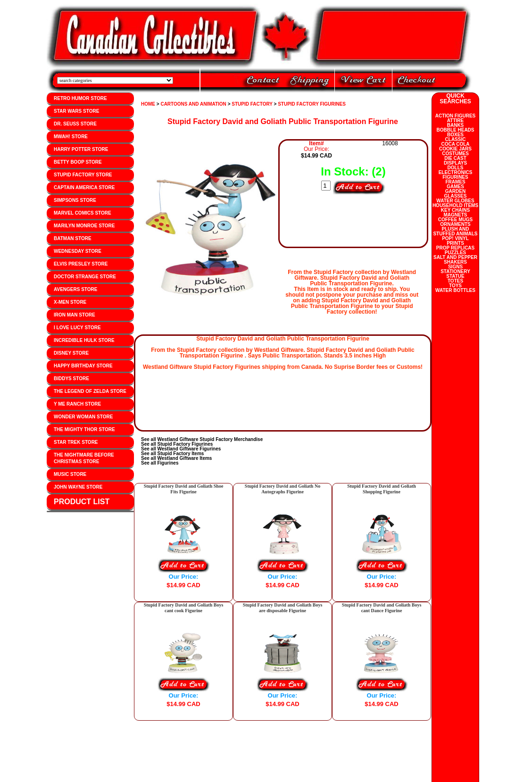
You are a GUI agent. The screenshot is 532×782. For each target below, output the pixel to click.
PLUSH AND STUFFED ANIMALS (455, 231)
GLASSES (456, 196)
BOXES (455, 135)
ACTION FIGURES (456, 116)
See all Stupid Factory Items (172, 453)
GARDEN (455, 191)
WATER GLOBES (455, 201)
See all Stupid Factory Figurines (177, 444)
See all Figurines (160, 463)
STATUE (455, 276)
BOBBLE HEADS (455, 130)
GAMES (455, 187)
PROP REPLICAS (456, 248)
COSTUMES (455, 154)
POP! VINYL (455, 238)
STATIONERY (455, 271)
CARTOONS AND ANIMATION (193, 104)
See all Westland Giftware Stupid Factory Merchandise (202, 439)
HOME (148, 104)
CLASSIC (456, 139)
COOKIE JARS (455, 149)
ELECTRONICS (456, 172)
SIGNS (455, 267)
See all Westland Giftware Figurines (181, 449)
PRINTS (455, 243)
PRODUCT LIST (82, 502)
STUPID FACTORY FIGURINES (312, 104)
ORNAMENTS (455, 224)
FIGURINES (455, 177)
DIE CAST (455, 158)
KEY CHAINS (456, 210)
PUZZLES (456, 253)
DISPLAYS (455, 163)
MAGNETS (456, 215)
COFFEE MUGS (455, 220)
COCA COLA (455, 144)
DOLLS (456, 168)
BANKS (456, 125)
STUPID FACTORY (252, 104)
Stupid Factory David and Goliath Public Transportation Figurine (283, 121)
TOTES (455, 281)
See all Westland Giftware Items (176, 458)
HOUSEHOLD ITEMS (455, 205)
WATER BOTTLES (455, 290)
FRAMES (455, 182)
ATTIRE (455, 121)
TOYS (455, 286)
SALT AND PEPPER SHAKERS (455, 260)
